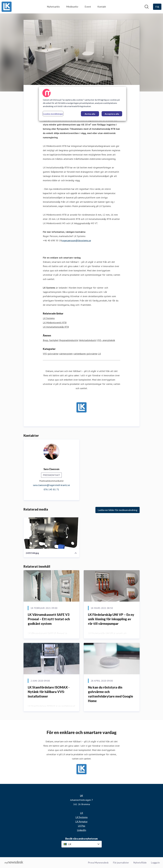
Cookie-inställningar (53, 114)
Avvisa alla (90, 114)
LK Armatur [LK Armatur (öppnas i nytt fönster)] (81, 821)
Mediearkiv (72, 7)
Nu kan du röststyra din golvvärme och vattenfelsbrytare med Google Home (111, 694)
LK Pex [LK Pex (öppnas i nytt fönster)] (82, 826)
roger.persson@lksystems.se (76, 241)
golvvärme (53, 354)
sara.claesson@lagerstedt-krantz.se (51, 485)
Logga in (155, 863)
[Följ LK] (157, 7)
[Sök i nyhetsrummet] (147, 7)
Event (88, 7)
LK (100, 354)
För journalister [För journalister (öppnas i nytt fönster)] (121, 863)
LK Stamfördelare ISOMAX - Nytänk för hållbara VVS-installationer (49, 692)
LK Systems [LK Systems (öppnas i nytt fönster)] (49, 318)
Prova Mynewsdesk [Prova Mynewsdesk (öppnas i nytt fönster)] (98, 863)
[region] (83, 104)
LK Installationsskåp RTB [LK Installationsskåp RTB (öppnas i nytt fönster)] (56, 327)
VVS (45, 354)
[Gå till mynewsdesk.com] (14, 863)
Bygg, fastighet (51, 340)
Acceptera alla (112, 114)
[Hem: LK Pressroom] (7, 7)
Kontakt (102, 7)
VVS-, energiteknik (106, 340)
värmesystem (66, 354)
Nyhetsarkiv (53, 7)
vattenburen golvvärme (85, 354)
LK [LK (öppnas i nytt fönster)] (82, 813)
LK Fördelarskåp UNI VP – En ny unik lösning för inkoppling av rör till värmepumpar (111, 619)
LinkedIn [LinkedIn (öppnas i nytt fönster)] (82, 830)
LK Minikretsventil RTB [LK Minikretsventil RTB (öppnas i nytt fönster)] (55, 323)
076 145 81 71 (51, 490)
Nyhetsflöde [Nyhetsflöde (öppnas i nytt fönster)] (140, 863)
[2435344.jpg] (51, 533)
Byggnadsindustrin (69, 340)
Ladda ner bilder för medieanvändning (118, 510)
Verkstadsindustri (88, 340)
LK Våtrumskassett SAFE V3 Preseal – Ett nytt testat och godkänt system (49, 619)
